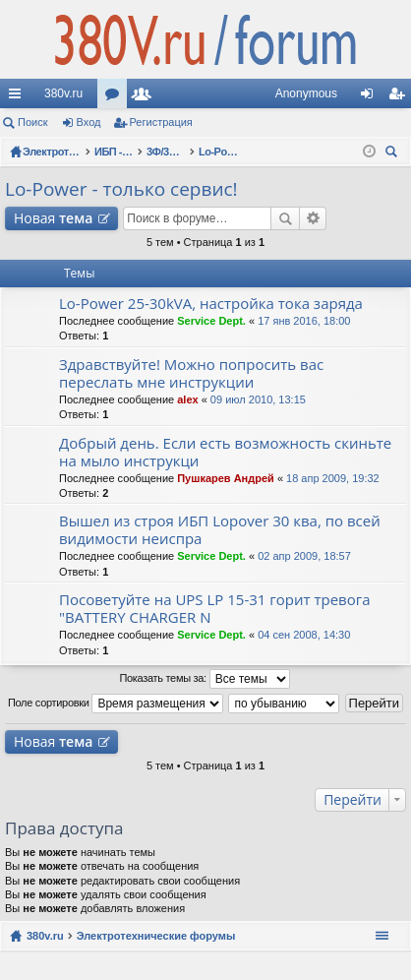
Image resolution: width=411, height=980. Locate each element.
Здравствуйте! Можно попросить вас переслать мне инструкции (191, 373)
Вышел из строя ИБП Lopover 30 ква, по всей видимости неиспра (220, 530)
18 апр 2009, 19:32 (333, 478)
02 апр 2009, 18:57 (304, 556)
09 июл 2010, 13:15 (258, 399)
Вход (89, 122)
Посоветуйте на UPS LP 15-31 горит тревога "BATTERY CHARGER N (215, 609)
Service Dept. (211, 321)
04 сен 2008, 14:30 (304, 635)
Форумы (116, 97)
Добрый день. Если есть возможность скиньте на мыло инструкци (225, 452)
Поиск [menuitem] (394, 154)
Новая (53, 218)
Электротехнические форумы (156, 936)
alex (187, 399)
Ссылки (19, 97)
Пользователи (146, 97)
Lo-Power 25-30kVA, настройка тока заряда (211, 304)
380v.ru (63, 93)
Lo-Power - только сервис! (121, 189)
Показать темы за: (204, 679)
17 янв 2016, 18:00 (304, 321)
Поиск (32, 122)
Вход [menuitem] (371, 97)
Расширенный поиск (313, 218)
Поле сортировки (116, 704)
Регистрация (161, 122)
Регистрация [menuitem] (400, 97)
